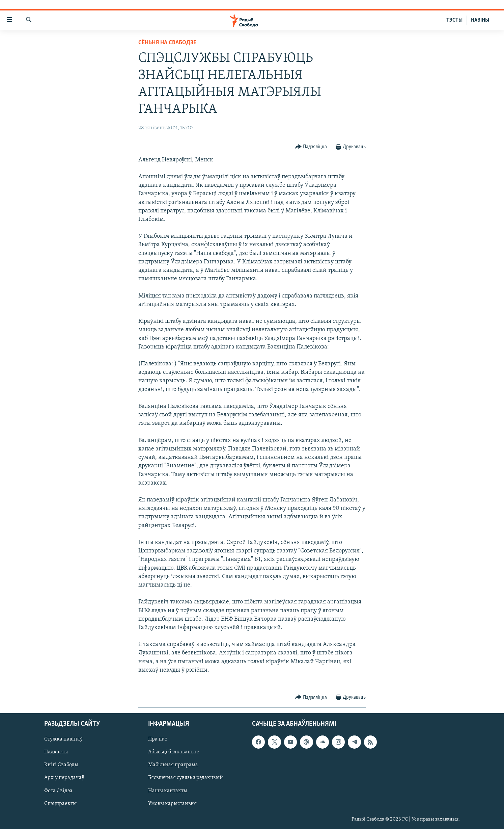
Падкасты (56, 752)
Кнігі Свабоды (61, 765)
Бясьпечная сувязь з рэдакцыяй (186, 778)
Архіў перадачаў (64, 778)
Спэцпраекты (60, 804)
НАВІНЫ (480, 20)
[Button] (311, 147)
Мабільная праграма (173, 765)
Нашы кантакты (168, 791)
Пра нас (158, 740)
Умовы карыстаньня (172, 804)
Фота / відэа (58, 791)
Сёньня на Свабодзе (167, 43)
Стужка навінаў (63, 740)
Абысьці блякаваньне (174, 752)
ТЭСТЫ (454, 20)
